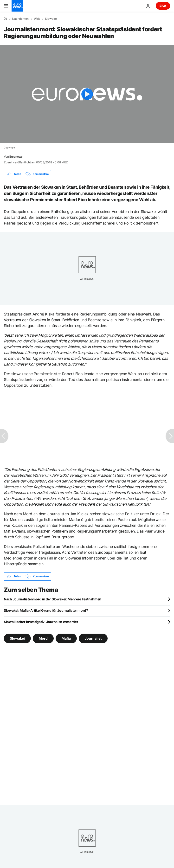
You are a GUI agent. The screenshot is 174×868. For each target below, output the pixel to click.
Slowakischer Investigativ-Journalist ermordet (41, 622)
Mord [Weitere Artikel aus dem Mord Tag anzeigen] (43, 638)
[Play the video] (87, 94)
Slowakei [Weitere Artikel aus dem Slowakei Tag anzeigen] (17, 638)
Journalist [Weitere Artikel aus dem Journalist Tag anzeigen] (93, 638)
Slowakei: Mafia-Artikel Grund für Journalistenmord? (46, 610)
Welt (37, 19)
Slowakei (51, 19)
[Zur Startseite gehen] (17, 6)
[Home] (5, 19)
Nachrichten (20, 19)
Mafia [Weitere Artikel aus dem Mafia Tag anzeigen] (66, 638)
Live (163, 6)
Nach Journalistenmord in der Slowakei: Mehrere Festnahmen (53, 599)
